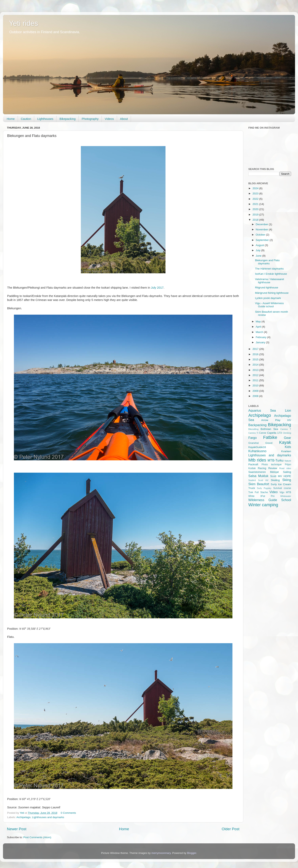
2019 (256, 215)
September (263, 240)
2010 (256, 386)
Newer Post (17, 829)
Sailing (287, 472)
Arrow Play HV (276, 420)
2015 (256, 359)
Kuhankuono (257, 451)
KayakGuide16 (257, 447)
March (260, 332)
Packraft (253, 464)
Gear (287, 438)
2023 (256, 193)
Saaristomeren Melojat (264, 472)
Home (11, 119)
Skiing (287, 480)
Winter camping (263, 505)
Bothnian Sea (269, 429)
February (261, 337)
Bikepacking (67, 119)
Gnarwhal (253, 443)
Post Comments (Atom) (37, 837)
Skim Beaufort (259, 484)
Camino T (286, 429)
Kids (288, 447)
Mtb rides (257, 460)
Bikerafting (253, 429)
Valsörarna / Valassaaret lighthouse (270, 281)
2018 (256, 220)
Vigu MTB (285, 492)
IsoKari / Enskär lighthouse (271, 274)
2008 (256, 396)
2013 (256, 370)
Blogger (192, 853)
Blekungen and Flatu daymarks (267, 262)
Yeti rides (24, 23)
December (262, 224)
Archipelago (24, 817)
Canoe (263, 433)
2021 (256, 204)
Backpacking (257, 425)
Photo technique (271, 465)
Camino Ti (253, 433)
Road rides (285, 468)
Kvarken (286, 451)
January (261, 342)
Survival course (282, 488)
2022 (256, 199)
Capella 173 (274, 433)
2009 (256, 391)
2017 (256, 349)
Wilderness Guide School (270, 500)
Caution (26, 119)
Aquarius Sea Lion (270, 410)
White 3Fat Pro (261, 496)
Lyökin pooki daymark (268, 298)
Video (273, 492)
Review (273, 468)
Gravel (269, 443)
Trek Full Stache (258, 492)
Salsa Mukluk (258, 476)
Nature (288, 461)
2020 (256, 209)
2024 (256, 188)
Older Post (231, 829)
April (259, 327)
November (262, 229)
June (259, 256)
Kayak (285, 442)
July (258, 250)
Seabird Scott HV (258, 480)
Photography (90, 119)
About (124, 119)
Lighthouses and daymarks (48, 817)
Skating (275, 480)
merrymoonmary (161, 853)
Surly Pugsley (264, 488)
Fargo (253, 438)
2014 (256, 365)
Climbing (287, 433)
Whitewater (286, 496)
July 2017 (157, 288)
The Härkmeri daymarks (269, 269)
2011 (256, 380)
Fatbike (270, 437)
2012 (256, 375)
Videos (109, 119)
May (259, 321)
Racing (262, 468)
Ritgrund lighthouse (267, 288)
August (260, 245)
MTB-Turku (276, 460)
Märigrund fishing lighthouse (272, 293)
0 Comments (68, 813)
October (261, 235)
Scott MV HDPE (281, 476)
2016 (256, 354)
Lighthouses (45, 119)
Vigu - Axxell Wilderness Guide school (269, 305)
